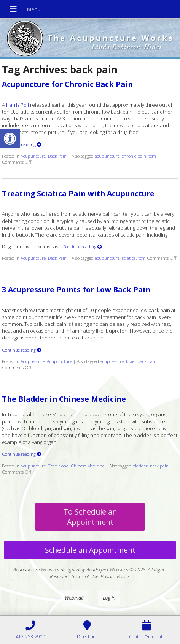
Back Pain (57, 156)
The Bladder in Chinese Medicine (64, 399)
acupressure (112, 361)
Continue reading (22, 144)
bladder (140, 466)
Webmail (74, 598)
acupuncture (107, 156)
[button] (10, 139)
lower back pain (141, 361)
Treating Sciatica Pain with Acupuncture (78, 193)
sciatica (129, 258)
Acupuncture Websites (36, 570)
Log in (109, 598)
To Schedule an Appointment (90, 517)
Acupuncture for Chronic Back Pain (67, 84)
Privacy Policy (115, 576)
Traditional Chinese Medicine (76, 466)
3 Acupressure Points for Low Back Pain (76, 290)
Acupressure (33, 361)
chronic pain (134, 156)
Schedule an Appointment (90, 550)
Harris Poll (18, 105)
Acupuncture (33, 156)
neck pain (159, 466)
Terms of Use (84, 576)
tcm (152, 156)
